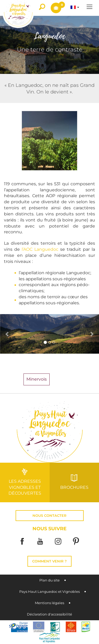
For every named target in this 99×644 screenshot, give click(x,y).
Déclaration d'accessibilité (49, 614)
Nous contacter (49, 516)
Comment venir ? (49, 561)
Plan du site (49, 580)
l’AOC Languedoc (40, 249)
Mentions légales (49, 603)
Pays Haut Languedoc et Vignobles (49, 592)
